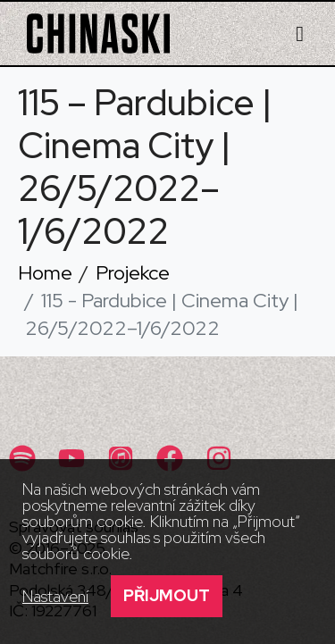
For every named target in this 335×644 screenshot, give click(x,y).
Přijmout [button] (167, 595)
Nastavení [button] (55, 597)
